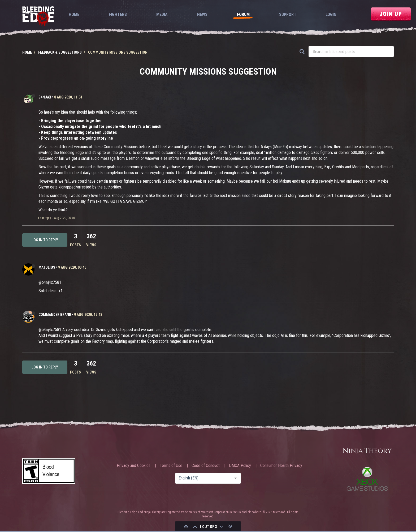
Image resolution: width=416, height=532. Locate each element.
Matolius (47, 267)
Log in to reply (45, 240)
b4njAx (45, 97)
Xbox (367, 479)
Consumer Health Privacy (281, 466)
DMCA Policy (240, 466)
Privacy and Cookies (134, 466)
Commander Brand (55, 315)
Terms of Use (171, 466)
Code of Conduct (206, 466)
